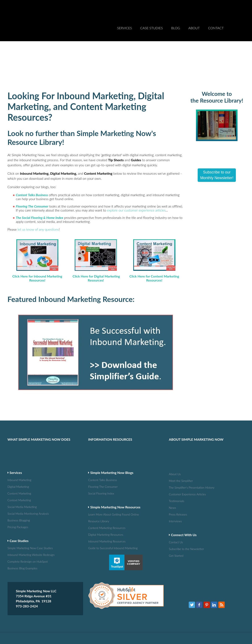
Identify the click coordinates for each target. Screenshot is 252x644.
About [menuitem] (194, 20)
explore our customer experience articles (136, 195)
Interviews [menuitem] (176, 489)
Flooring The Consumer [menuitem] (103, 456)
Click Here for (23, 261)
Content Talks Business (32, 179)
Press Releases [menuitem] (179, 483)
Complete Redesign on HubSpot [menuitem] (22, 529)
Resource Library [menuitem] (100, 490)
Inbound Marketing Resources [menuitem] (103, 509)
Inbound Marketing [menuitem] (21, 449)
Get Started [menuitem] (177, 523)
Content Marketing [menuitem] (21, 462)
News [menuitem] (173, 476)
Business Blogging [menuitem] (20, 489)
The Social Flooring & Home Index (40, 202)
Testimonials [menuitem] (178, 470)
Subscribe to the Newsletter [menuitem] (184, 516)
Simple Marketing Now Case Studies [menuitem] (22, 516)
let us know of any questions (38, 214)
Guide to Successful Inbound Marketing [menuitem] (103, 516)
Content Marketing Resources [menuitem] (103, 496)
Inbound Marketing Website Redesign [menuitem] (22, 522)
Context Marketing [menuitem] (21, 469)
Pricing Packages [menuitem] (20, 495)
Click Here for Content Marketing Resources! (154, 263)
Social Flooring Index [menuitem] (103, 462)
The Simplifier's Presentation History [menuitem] (184, 457)
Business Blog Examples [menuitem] (22, 535)
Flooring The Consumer (32, 191)
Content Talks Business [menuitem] (103, 449)
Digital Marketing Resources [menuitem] (103, 503)
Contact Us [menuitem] (177, 510)
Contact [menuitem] (216, 20)
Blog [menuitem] (176, 20)
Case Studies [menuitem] (152, 20)
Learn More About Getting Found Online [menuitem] (103, 483)
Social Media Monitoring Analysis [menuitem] (22, 482)
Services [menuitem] (125, 20)
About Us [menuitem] (176, 444)
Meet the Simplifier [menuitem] (183, 450)
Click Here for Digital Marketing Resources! (96, 263)
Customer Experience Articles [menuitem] (184, 463)
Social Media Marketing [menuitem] (22, 475)
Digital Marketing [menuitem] (20, 456)
